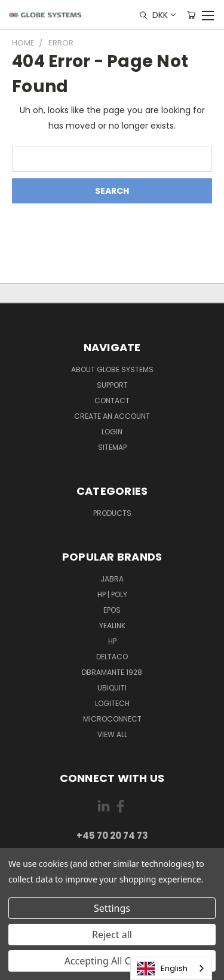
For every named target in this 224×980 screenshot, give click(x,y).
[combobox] (171, 968)
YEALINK (112, 626)
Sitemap (112, 447)
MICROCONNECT (112, 719)
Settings (112, 908)
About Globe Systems (112, 369)
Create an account (112, 416)
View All (112, 734)
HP (112, 641)
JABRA (112, 579)
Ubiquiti (112, 688)
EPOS (112, 610)
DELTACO (112, 657)
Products (112, 513)
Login (112, 432)
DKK (163, 15)
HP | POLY (112, 594)
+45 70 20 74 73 (112, 836)
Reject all (112, 935)
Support (112, 385)
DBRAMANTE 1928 (112, 672)
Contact (112, 401)
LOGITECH (112, 703)
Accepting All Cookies (112, 961)
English (162, 969)
